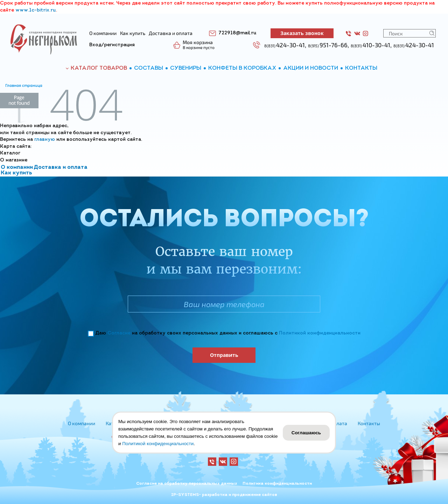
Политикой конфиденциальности (320, 333)
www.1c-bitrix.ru (36, 10)
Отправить (224, 355)
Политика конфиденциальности (277, 484)
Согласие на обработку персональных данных (187, 484)
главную (45, 140)
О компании (17, 167)
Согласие (119, 333)
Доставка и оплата (61, 167)
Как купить (16, 173)
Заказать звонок (302, 33)
